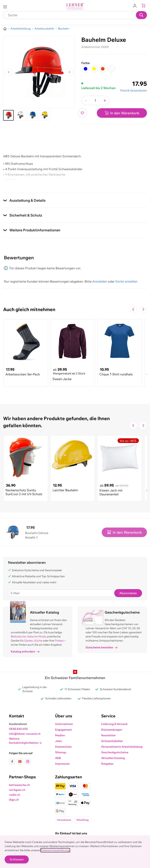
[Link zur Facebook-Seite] (13, 762)
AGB (58, 758)
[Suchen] (141, 15)
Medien (60, 735)
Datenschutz (63, 747)
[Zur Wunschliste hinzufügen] (82, 113)
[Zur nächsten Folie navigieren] (143, 309)
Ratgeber (107, 764)
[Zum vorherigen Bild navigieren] (9, 72)
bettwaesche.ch (19, 785)
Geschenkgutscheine (115, 752)
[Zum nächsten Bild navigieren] (69, 72)
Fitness (59, 641)
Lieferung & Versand (114, 724)
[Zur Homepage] (5, 29)
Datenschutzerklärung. (55, 850)
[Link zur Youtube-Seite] (21, 762)
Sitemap (61, 752)
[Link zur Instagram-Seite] (28, 762)
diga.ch (14, 800)
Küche (38, 641)
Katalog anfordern (25, 651)
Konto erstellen (126, 281)
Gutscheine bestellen (101, 647)
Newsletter (108, 735)
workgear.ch (17, 790)
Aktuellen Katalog (113, 758)
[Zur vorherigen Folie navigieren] (134, 309)
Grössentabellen (112, 741)
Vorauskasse (64, 820)
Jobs (58, 741)
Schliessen (17, 859)
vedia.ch (15, 795)
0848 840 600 (18, 729)
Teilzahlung (82, 820)
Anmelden (100, 281)
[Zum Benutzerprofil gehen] (136, 5)
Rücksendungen (112, 730)
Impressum (62, 764)
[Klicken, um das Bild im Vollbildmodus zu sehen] (39, 72)
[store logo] (75, 7)
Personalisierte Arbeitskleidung (122, 747)
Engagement (63, 730)
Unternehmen (64, 724)
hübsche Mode (36, 636)
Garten (29, 641)
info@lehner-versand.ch (25, 734)
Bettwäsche (18, 636)
